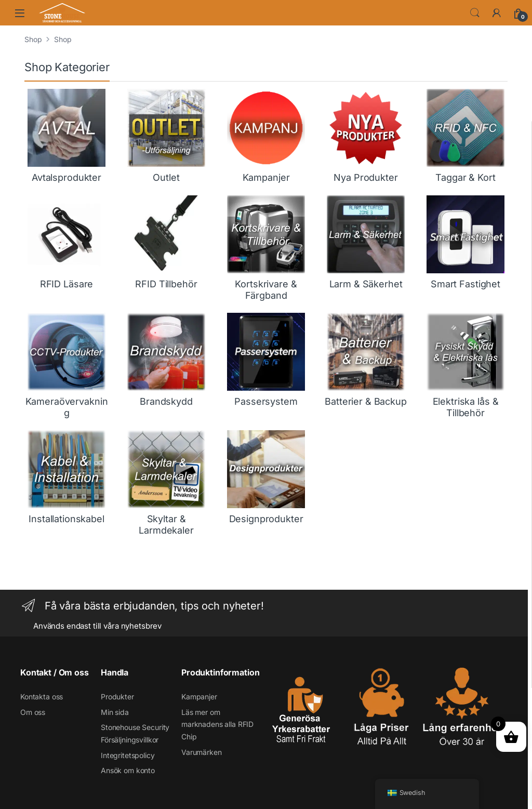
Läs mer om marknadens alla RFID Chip (217, 725)
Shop (33, 39)
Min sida (115, 712)
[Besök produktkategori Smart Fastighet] (465, 243)
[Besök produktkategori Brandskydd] (166, 360)
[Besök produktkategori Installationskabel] (66, 478)
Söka (475, 13)
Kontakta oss (42, 697)
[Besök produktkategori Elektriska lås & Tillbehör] (465, 366)
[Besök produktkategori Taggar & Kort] (465, 136)
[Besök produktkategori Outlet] (166, 136)
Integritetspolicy (128, 755)
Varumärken (202, 752)
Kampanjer (199, 697)
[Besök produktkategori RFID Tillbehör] (166, 243)
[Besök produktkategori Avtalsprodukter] (66, 136)
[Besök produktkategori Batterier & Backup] (366, 360)
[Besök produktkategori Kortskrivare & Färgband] (266, 248)
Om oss (33, 712)
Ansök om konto (128, 770)
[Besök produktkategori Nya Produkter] (366, 136)
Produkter (117, 697)
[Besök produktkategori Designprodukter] (266, 478)
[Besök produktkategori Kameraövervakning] (66, 366)
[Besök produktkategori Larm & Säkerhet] (366, 243)
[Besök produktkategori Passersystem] (266, 360)
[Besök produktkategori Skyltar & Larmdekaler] (166, 483)
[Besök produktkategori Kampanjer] (266, 136)
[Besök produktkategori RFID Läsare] (66, 243)
